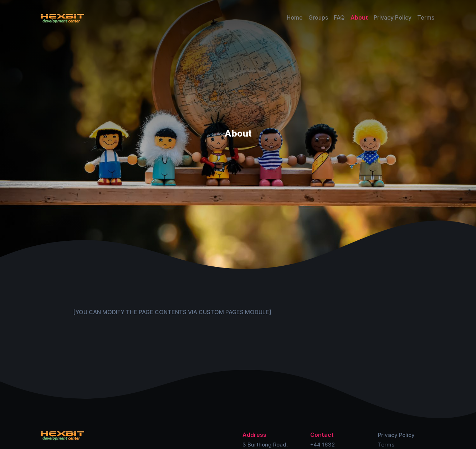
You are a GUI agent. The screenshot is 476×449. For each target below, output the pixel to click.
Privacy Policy (393, 17)
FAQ (339, 17)
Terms (426, 17)
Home (295, 17)
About (359, 17)
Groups (318, 17)
